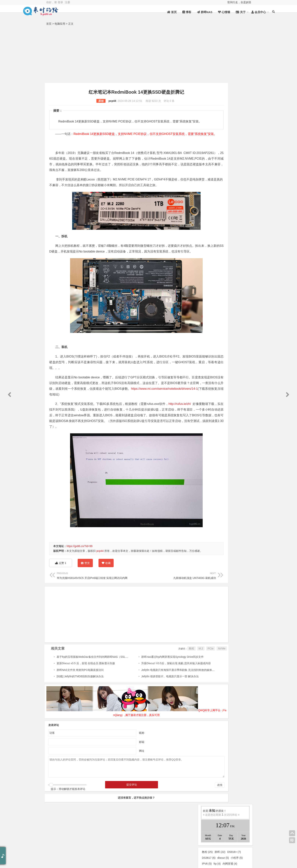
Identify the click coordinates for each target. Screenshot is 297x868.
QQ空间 (232, 843)
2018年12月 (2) (237, 507)
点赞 (61, 596)
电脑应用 (60, 24)
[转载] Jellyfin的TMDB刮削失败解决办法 (80, 710)
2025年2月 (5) (213, 364)
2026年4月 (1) (213, 336)
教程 (159, 682)
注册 (67, 2)
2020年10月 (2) (213, 457)
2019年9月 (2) (237, 478)
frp (217, 142)
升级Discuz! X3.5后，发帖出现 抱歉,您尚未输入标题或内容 (160, 697)
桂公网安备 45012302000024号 (125, 851)
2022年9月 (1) (237, 414)
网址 (125, 783)
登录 (60, 2)
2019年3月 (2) (213, 500)
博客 (161, 12)
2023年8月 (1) (213, 393)
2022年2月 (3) (213, 436)
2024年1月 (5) (237, 379)
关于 (215, 12)
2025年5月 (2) (213, 357)
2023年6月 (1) (237, 393)
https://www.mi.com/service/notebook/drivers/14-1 (92, 423)
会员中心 (233, 12)
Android (213, 211)
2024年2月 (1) (213, 379)
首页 (146, 12)
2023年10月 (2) (237, 386)
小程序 (237, 136)
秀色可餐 (237, 197)
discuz (223, 136)
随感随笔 (213, 232)
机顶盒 (227, 148)
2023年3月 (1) (237, 400)
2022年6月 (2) (213, 421)
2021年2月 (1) (213, 450)
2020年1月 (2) (237, 471)
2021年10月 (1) (213, 443)
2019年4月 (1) (237, 493)
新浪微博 (232, 854)
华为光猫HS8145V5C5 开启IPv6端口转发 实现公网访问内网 (92, 608)
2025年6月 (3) (237, 350)
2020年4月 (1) (237, 464)
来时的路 (237, 190)
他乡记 (237, 225)
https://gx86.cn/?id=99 (79, 575)
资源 (59, 843)
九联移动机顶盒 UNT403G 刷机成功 (152, 608)
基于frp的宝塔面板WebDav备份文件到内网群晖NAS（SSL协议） (95, 690)
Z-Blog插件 (210, 148)
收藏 (106, 596)
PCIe (178, 682)
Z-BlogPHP (170, 851)
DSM (225, 165)
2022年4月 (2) (213, 429)
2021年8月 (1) (237, 443)
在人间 (213, 197)
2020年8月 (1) (237, 457)
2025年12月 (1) (213, 343)
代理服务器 (211, 171)
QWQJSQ (123, 843)
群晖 (220, 130)
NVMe (189, 682)
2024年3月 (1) (237, 372)
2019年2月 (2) (237, 500)
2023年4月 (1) (213, 400)
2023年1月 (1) (237, 407)
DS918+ (234, 130)
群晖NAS (179, 12)
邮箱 (125, 774)
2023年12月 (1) (213, 386)
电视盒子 (209, 159)
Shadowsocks (212, 153)
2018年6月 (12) (213, 528)
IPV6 (207, 142)
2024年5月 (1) (213, 372)
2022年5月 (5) (237, 421)
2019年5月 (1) (213, 493)
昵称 (125, 765)
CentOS (241, 148)
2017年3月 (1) (237, 528)
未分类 (213, 190)
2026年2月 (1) (237, 336)
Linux (213, 218)
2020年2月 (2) (213, 471)
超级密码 (226, 159)
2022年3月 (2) (237, 429)
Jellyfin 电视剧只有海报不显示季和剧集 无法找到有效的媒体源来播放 (166, 703)
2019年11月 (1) (213, 478)
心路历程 (213, 225)
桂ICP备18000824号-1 (88, 851)
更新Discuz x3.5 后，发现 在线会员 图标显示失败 (86, 697)
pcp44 (96, 101)
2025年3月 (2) (237, 357)
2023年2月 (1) (213, 407)
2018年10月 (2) (213, 514)
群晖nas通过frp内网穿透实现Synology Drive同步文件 (157, 690)
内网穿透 (230, 142)
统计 (89, 843)
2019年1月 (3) (213, 507)
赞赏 (85, 597)
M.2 (168, 682)
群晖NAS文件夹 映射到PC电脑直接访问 (80, 703)
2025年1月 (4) (237, 364)
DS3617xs (210, 165)
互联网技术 (213, 204)
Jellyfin (241, 159)
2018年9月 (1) (237, 514)
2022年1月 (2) (237, 436)
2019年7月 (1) (213, 485)
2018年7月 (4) (237, 521)
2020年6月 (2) (213, 464)
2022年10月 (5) (213, 414)
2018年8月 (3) (213, 521)
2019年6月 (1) (237, 485)
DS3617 (209, 136)
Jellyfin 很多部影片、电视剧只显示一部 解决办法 (154, 710)
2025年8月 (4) (213, 350)
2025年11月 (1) (237, 343)
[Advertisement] (148, 55)
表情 (187, 818)
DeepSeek (237, 211)
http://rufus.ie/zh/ (179, 432)
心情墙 (199, 12)
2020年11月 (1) (237, 450)
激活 (229, 153)
